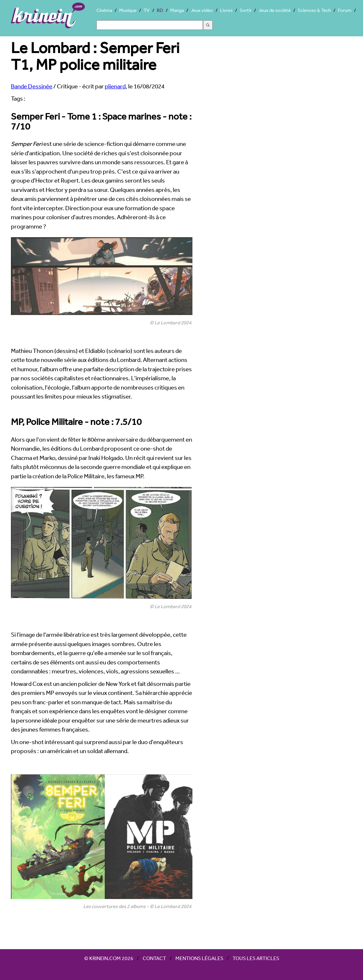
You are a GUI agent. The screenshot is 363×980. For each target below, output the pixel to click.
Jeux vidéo (202, 10)
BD (160, 10)
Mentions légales (199, 958)
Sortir (246, 10)
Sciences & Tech (314, 10)
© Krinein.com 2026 (109, 958)
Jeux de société (275, 10)
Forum (345, 10)
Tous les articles (256, 958)
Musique (128, 10)
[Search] (150, 25)
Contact (154, 958)
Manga (177, 10)
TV (147, 10)
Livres (226, 10)
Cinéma (104, 10)
